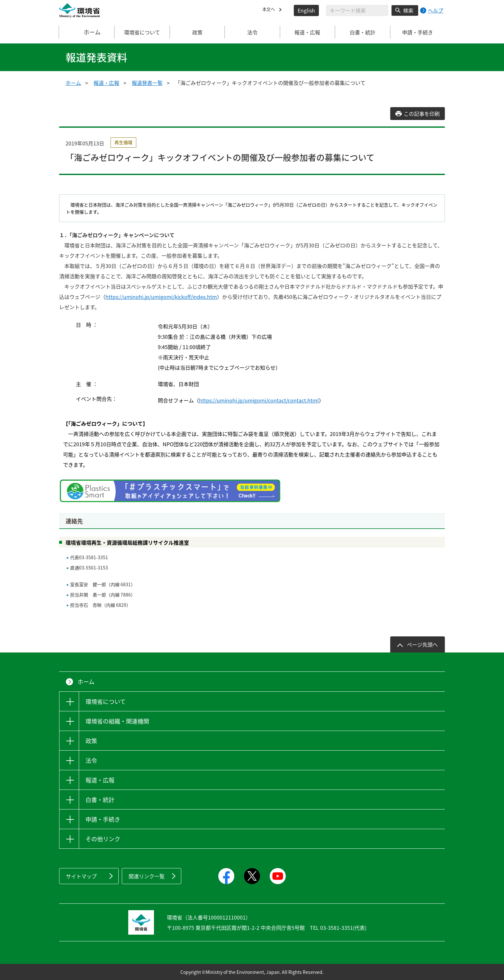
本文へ (270, 10)
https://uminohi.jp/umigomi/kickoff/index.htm (161, 297)
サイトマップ (81, 876)
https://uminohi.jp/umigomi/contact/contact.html (259, 400)
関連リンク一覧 (147, 876)
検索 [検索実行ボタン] (408, 10)
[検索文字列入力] (357, 10)
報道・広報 (106, 83)
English (306, 10)
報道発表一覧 (147, 83)
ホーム (87, 32)
